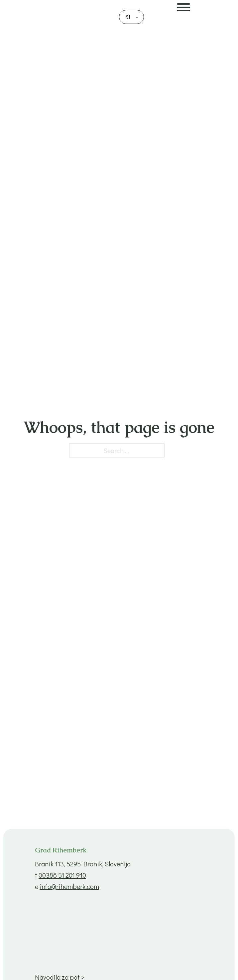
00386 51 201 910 (62, 875)
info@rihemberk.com (69, 886)
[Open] (206, 23)
